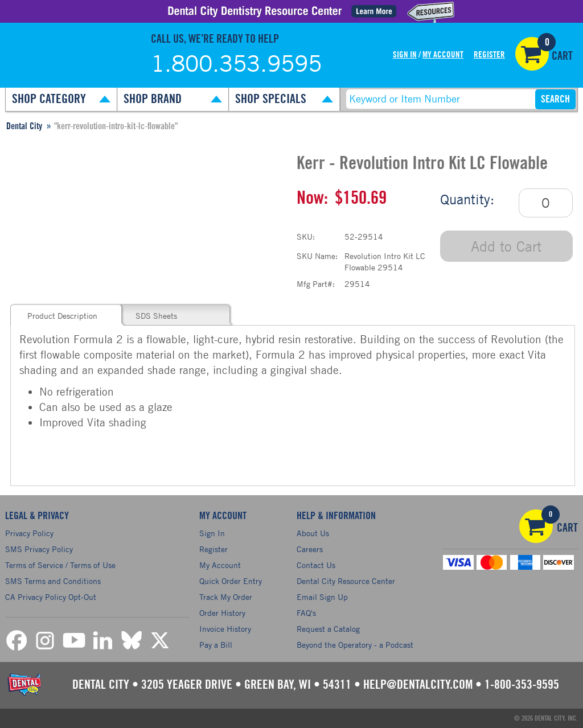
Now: (312, 198)
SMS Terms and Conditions (53, 581)
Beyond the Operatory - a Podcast (355, 645)
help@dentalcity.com (418, 685)
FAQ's (306, 613)
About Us (313, 533)
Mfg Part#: (316, 284)
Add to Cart (506, 246)
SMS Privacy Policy (39, 549)
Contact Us (316, 565)
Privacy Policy (29, 533)
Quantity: (467, 199)
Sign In (405, 55)
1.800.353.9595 (236, 63)
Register (489, 55)
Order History (222, 613)
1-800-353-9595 (522, 685)
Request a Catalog (328, 629)
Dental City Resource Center (346, 581)
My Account (443, 55)
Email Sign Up (322, 597)
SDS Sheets (156, 316)
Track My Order (226, 597)
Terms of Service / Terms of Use (60, 565)
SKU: (306, 237)
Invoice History (225, 629)
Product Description (62, 316)
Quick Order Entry (231, 581)
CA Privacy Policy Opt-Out (51, 597)
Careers (310, 549)
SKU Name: (317, 256)
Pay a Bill (216, 645)
